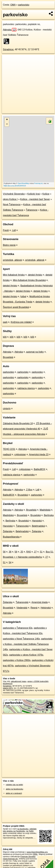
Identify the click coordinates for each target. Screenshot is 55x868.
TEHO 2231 (9, 449)
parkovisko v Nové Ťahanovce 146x (21, 639)
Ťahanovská (22, 526)
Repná (34, 608)
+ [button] (7, 120)
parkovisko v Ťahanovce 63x (18, 628)
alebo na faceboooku (15, 789)
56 (4, 552)
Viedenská (22, 608)
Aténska (10, 30)
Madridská (45, 510)
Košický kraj (33, 194)
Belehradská (38, 526)
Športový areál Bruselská (16, 307)
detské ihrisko (35, 275)
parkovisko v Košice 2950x (17, 660)
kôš (5, 337)
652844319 (8, 684)
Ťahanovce (32, 210)
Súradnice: (9, 49)
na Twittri (30, 831)
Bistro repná (9, 245)
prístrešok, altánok (12, 260)
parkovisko (24, 5)
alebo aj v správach (14, 793)
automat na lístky (35, 352)
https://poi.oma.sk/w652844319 (15, 186)
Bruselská (8, 357)
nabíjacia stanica (26, 388)
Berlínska (49, 515)
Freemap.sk (38, 183)
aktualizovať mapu (19, 681)
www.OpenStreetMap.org (37, 852)
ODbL (35, 854)
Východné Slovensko (14, 194)
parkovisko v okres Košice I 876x (26, 655)
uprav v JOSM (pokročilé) (38, 681)
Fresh (6, 230)
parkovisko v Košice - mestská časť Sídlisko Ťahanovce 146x (28, 644)
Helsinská (46, 608)
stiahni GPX (8, 688)
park (5, 322)
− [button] (7, 124)
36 (10, 552)
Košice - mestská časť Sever (35, 199)
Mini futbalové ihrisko (14, 275)
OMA (13, 5)
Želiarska (8, 531)
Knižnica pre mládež (21, 322)
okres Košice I (10, 199)
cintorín (7, 409)
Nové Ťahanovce (12, 205)
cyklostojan (20, 455)
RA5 (29, 552)
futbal (23, 296)
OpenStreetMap (23, 183)
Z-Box (29, 490)
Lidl (14, 230)
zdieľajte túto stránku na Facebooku (20, 830)
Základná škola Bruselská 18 (18, 423)
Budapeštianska (11, 537)
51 (41, 552)
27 (35, 552)
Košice (46, 194)
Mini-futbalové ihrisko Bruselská (29, 280)
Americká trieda (40, 602)
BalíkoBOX (40, 469)
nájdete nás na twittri (14, 785)
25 (22, 552)
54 (10, 562)
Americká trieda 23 (39, 455)
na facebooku (23, 829)
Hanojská (37, 521)
